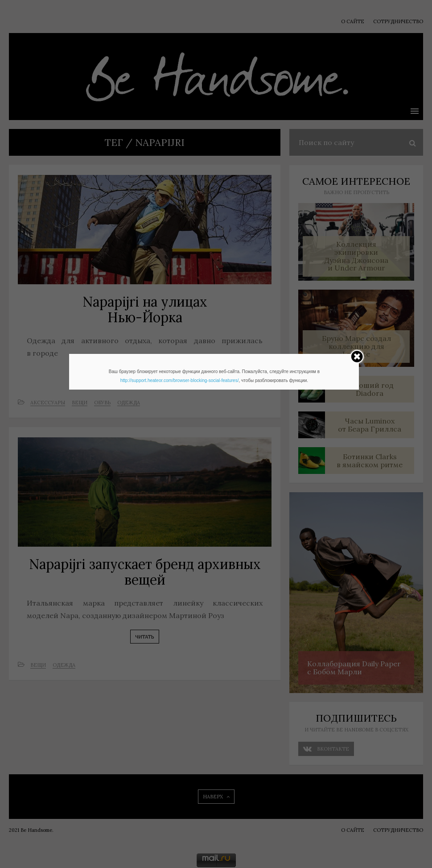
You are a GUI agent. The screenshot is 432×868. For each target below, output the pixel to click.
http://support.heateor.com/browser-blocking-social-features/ (180, 380)
